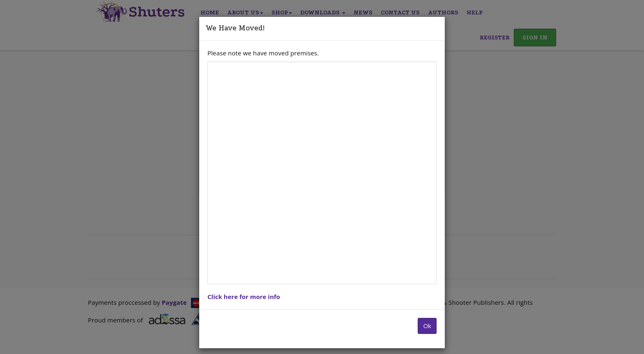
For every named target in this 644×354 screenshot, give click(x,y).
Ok (427, 326)
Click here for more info (244, 297)
